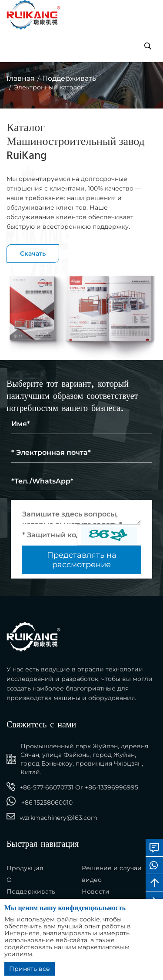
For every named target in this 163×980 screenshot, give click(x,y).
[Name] (81, 424)
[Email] (81, 453)
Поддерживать (69, 78)
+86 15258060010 (47, 802)
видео (92, 880)
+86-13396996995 (111, 787)
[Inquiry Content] (81, 514)
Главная (21, 78)
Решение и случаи (112, 868)
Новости (96, 891)
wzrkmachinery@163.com (58, 818)
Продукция (25, 868)
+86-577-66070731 (47, 787)
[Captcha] (50, 535)
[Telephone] (81, 481)
